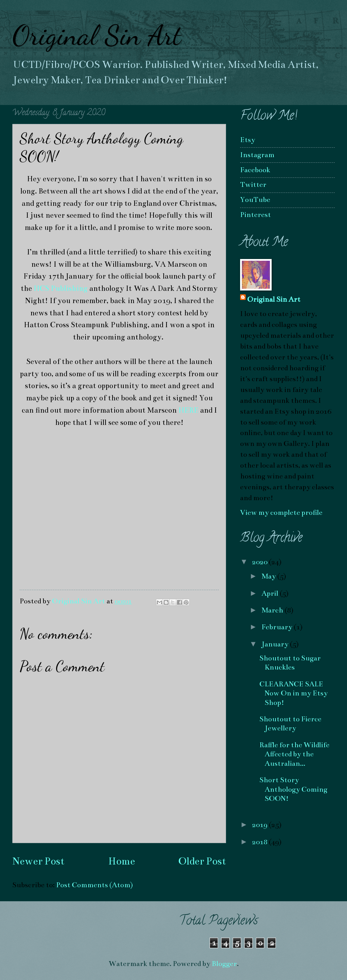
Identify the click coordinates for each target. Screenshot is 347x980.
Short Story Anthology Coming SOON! (293, 789)
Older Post (202, 861)
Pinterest (256, 215)
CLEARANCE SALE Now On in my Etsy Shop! (294, 693)
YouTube (255, 200)
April (271, 593)
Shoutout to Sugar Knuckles (290, 663)
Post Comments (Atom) (94, 885)
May (269, 576)
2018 (260, 842)
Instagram (257, 155)
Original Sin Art (97, 35)
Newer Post (38, 861)
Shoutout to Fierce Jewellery (290, 724)
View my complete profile (281, 513)
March (273, 610)
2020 (260, 562)
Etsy (248, 140)
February (278, 627)
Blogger (224, 964)
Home (122, 861)
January (276, 644)
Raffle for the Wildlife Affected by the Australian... (294, 754)
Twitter (253, 185)
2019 (260, 825)
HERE (188, 410)
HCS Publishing (61, 288)
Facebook (255, 170)
